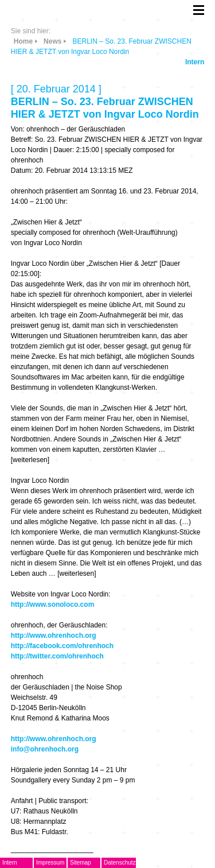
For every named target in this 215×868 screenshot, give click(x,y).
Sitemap (81, 863)
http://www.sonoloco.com (53, 604)
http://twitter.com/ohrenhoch (57, 656)
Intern (195, 62)
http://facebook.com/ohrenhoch (62, 646)
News (52, 41)
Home (23, 41)
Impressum (50, 863)
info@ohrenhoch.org (45, 749)
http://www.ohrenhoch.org (54, 635)
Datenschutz (120, 863)
